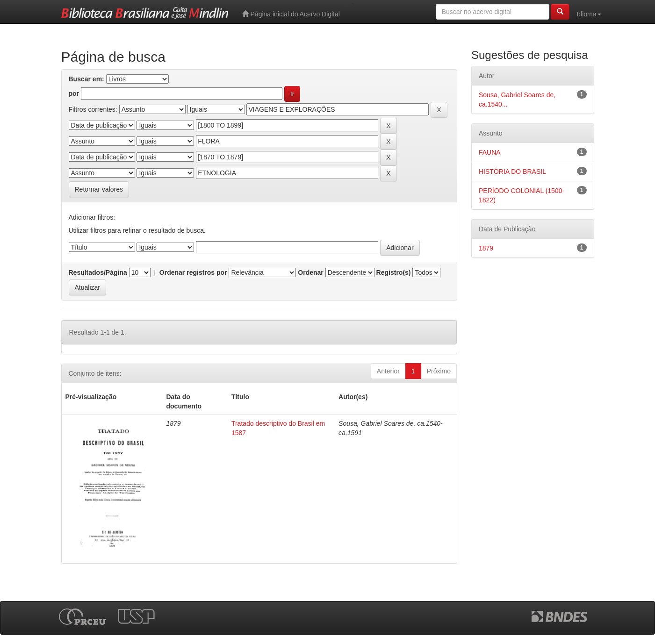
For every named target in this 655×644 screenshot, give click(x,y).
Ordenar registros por (193, 272)
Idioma (589, 14)
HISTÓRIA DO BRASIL (512, 172)
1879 (486, 248)
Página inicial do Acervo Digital (291, 14)
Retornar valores (99, 189)
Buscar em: (86, 79)
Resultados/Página (98, 272)
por (74, 93)
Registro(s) (394, 272)
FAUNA (490, 152)
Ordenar (310, 272)
